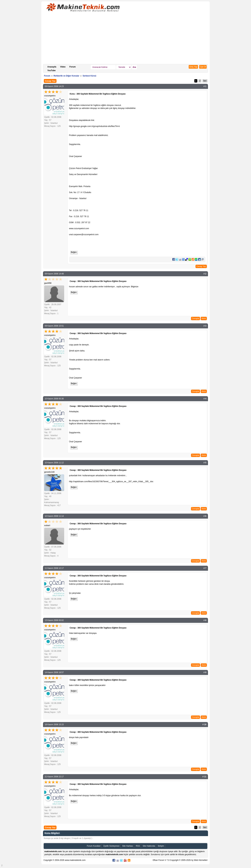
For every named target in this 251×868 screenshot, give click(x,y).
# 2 (205, 274)
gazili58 (48, 283)
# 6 (205, 516)
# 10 (204, 725)
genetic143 (49, 472)
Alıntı (204, 319)
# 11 (204, 777)
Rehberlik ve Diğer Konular (66, 76)
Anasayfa (52, 67)
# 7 (205, 568)
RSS (138, 846)
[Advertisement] (125, 39)
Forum (73, 67)
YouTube (51, 70)
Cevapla (195, 319)
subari (47, 525)
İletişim (161, 846)
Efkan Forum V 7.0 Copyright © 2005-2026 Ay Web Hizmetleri (180, 860)
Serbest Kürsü (89, 76)
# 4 (205, 399)
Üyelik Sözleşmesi (111, 846)
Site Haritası (128, 846)
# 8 (205, 620)
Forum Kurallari (94, 846)
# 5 (205, 463)
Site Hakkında (149, 846)
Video (63, 67)
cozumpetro (50, 96)
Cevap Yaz (50, 81)
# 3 (205, 326)
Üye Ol (203, 67)
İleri (205, 81)
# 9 (205, 672)
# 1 (205, 86)
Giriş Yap (193, 67)
